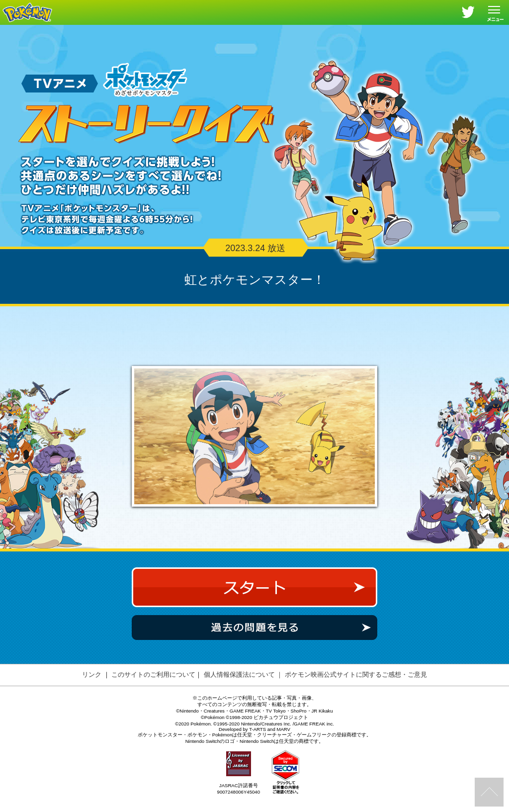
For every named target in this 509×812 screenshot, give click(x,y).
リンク (92, 691)
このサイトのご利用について (153, 691)
